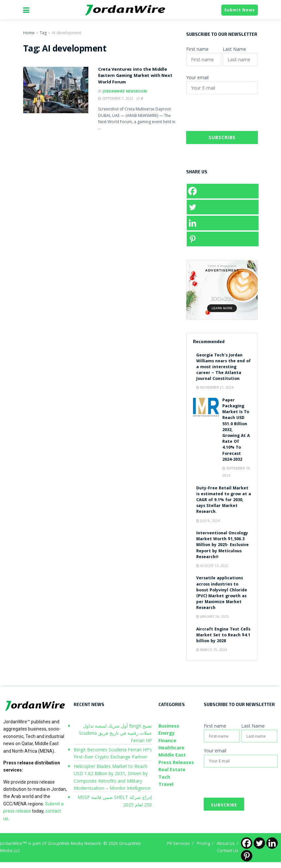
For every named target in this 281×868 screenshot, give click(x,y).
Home (29, 33)
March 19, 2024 (212, 650)
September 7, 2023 (116, 98)
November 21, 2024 (215, 387)
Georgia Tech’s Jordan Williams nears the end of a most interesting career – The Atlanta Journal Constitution (223, 368)
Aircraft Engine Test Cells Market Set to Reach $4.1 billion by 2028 (223, 636)
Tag (43, 33)
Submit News (240, 10)
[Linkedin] (223, 223)
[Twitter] (223, 207)
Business (169, 726)
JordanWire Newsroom (125, 91)
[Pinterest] (223, 239)
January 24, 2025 (213, 616)
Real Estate (172, 769)
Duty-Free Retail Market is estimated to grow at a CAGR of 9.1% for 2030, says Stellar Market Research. (224, 500)
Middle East (172, 755)
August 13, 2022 (212, 566)
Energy (167, 733)
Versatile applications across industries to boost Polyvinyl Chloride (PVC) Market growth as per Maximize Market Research (222, 593)
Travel (166, 784)
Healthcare (171, 748)
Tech (164, 777)
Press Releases (176, 762)
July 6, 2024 (208, 521)
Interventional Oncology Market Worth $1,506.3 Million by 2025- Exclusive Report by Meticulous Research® (222, 545)
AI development (67, 33)
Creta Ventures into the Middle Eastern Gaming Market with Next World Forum (135, 76)
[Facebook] (223, 191)
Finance (167, 740)
